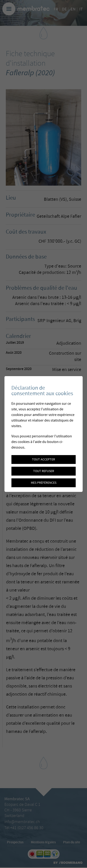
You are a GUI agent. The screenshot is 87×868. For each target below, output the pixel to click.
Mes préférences (44, 483)
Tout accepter (43, 460)
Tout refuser (44, 471)
